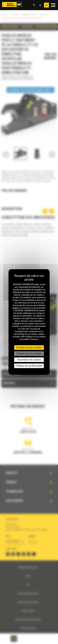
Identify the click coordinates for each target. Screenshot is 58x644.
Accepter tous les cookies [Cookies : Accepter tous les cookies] (29, 347)
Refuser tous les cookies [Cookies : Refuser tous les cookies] (29, 354)
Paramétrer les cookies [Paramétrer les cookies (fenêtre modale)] (29, 360)
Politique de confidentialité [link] (29, 366)
